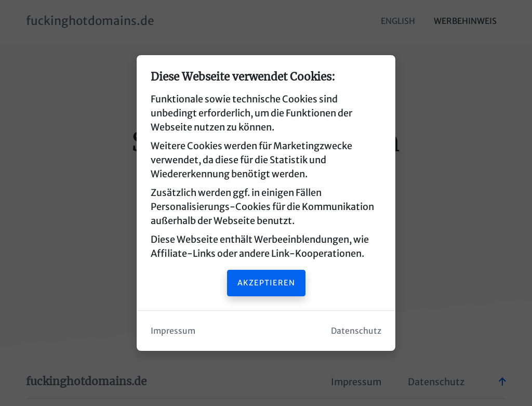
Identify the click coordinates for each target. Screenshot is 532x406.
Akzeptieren (266, 283)
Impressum (173, 331)
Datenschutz (356, 331)
